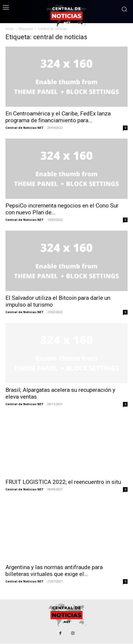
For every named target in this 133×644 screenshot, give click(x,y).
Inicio (10, 29)
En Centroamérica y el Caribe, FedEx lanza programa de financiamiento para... (58, 117)
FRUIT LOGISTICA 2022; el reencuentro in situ (63, 482)
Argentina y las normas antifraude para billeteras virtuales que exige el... (54, 571)
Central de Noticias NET (25, 128)
